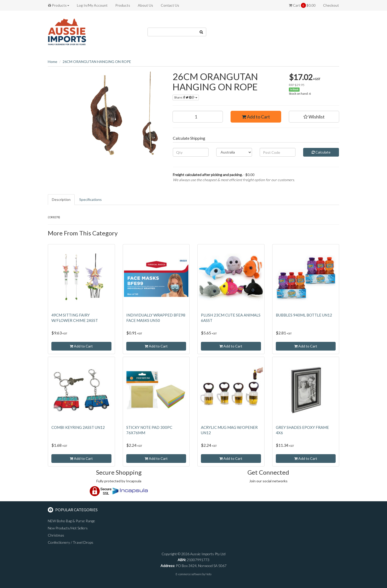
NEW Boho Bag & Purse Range (71, 521)
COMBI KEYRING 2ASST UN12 (78, 427)
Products (59, 5)
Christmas (56, 535)
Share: (186, 97)
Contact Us (170, 5)
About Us (145, 5)
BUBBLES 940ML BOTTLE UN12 (304, 315)
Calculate (321, 152)
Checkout (331, 5)
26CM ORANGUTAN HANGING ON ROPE (97, 62)
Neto (208, 574)
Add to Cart (256, 117)
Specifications (90, 199)
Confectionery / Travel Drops (71, 542)
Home (53, 62)
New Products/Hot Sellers (68, 528)
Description (61, 199)
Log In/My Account (92, 5)
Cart (302, 5)
